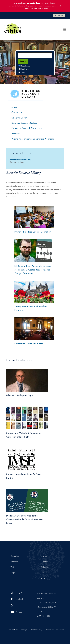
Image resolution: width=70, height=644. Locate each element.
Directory (14, 562)
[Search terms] (35, 55)
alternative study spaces (26, 6)
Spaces (43, 573)
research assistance (45, 6)
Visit (12, 567)
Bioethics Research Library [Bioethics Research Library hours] (20, 159)
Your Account (59, 15)
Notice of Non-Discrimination (55, 630)
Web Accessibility (36, 630)
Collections (45, 567)
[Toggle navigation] (65, 30)
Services (44, 556)
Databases (25, 69)
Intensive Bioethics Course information (33, 232)
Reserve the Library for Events (29, 343)
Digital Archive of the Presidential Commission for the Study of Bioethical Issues (25, 519)
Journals (24, 72)
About (14, 107)
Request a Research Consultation (27, 128)
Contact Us (15, 556)
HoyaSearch (26, 66)
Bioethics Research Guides (24, 123)
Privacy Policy (13, 630)
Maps (13, 573)
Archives (16, 133)
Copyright (24, 630)
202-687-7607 (44, 616)
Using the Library (20, 118)
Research (44, 562)
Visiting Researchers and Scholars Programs (33, 139)
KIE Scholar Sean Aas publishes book (33, 270)
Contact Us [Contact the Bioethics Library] (17, 112)
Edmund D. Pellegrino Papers (20, 395)
